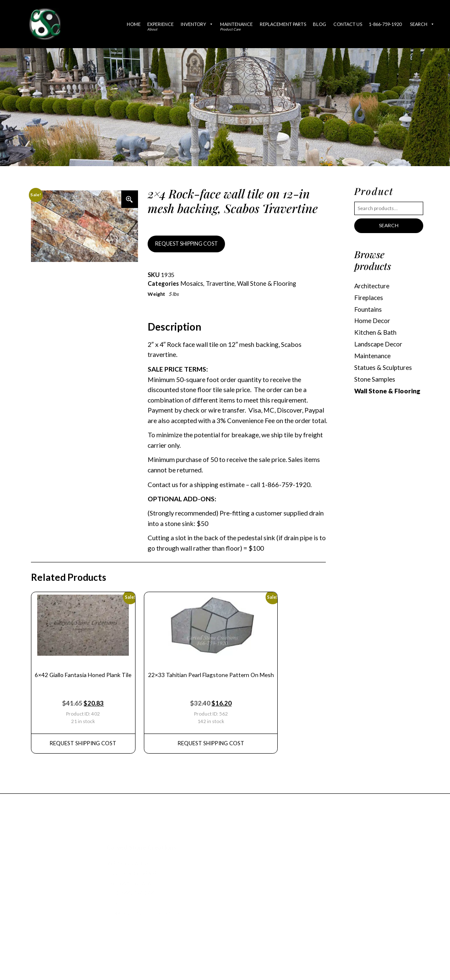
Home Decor (372, 319)
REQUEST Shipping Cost (82, 739)
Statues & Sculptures (383, 365)
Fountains (368, 308)
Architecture (372, 285)
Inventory (197, 24)
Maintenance (236, 26)
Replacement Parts (283, 24)
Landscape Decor (378, 342)
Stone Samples (374, 376)
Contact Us (348, 24)
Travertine (219, 283)
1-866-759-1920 (385, 24)
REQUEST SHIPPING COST (185, 243)
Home (134, 24)
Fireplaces (369, 297)
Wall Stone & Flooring (265, 283)
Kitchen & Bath (375, 331)
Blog (320, 24)
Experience (160, 26)
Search (422, 24)
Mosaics (191, 283)
